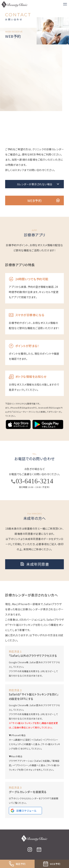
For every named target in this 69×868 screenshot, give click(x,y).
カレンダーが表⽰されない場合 (39, 184)
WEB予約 (44, 200)
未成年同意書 (34, 564)
